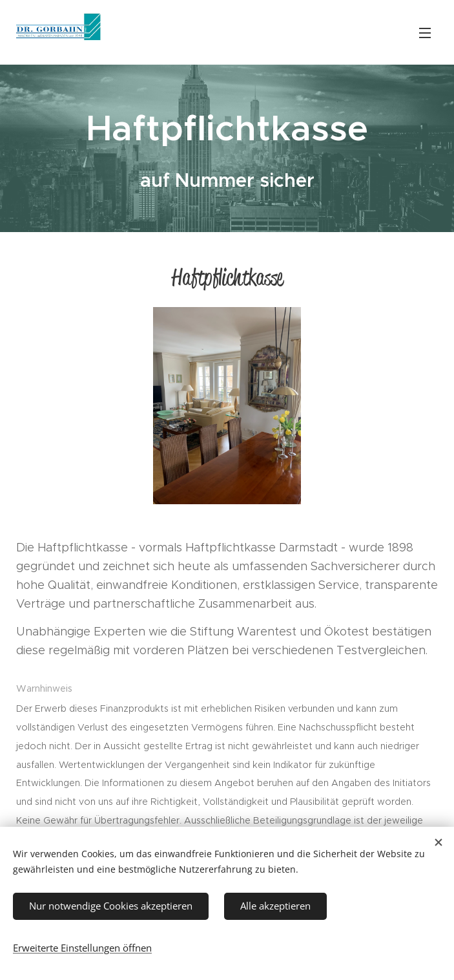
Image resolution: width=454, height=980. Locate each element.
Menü (425, 33)
